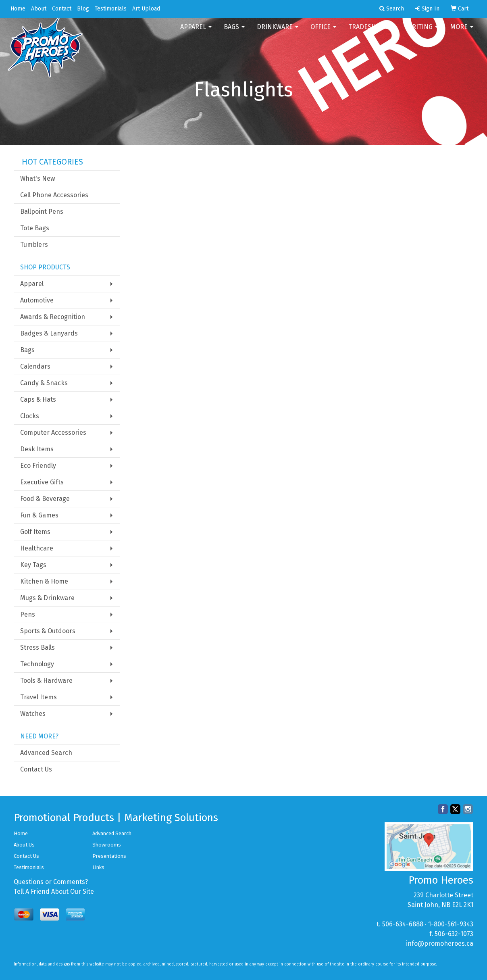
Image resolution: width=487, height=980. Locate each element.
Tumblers (34, 245)
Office (323, 32)
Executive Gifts (42, 482)
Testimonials (111, 9)
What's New (37, 178)
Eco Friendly (38, 466)
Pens (28, 614)
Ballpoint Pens (42, 212)
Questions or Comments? (51, 882)
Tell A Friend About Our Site (54, 891)
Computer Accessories (53, 433)
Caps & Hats (38, 399)
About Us (24, 845)
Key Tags (33, 565)
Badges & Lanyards (49, 333)
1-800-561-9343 (451, 924)
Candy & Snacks (44, 383)
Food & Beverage (45, 499)
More (462, 32)
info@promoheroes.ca (440, 944)
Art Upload (146, 9)
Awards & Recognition (53, 317)
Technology (37, 664)
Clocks (30, 416)
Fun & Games (39, 515)
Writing (422, 32)
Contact (62, 9)
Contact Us (36, 769)
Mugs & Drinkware (47, 598)
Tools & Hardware (46, 681)
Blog (83, 9)
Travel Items (39, 697)
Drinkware (278, 32)
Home (18, 9)
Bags (234, 32)
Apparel (196, 32)
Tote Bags (35, 228)
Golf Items (35, 532)
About (39, 9)
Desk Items (37, 449)
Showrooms (107, 845)
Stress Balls (37, 647)
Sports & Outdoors (48, 631)
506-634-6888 (403, 924)
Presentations (109, 856)
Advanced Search (46, 753)
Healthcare (37, 548)
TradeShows (371, 32)
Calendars (35, 366)
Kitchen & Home (44, 581)
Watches (33, 714)
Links (98, 867)
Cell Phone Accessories (54, 195)
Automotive (37, 300)
